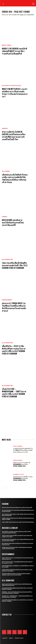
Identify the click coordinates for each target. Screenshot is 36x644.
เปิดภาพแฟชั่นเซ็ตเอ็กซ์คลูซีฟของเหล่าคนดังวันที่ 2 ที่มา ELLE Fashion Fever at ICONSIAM (15, 265)
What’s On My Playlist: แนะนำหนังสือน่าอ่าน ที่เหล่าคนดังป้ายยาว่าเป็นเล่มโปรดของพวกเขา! (15, 93)
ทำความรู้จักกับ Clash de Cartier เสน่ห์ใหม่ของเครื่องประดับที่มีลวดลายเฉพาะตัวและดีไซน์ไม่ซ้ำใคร (14, 136)
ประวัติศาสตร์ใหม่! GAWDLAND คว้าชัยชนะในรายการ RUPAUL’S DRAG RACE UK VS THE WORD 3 (17, 570)
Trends (5, 217)
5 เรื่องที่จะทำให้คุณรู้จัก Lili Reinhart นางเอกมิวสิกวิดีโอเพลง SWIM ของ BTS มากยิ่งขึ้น (18, 566)
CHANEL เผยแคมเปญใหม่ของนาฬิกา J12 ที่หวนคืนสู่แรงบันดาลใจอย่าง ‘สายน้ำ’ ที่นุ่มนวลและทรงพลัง (17, 548)
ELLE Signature (7, 260)
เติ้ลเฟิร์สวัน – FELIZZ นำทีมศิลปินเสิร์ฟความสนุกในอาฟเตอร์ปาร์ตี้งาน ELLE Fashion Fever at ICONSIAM (14, 350)
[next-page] (6, 488)
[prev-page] (3, 488)
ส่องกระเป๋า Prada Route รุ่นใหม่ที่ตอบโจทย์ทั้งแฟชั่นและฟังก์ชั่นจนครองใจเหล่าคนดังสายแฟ (14, 307)
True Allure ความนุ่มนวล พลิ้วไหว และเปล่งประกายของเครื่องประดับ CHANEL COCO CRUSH (17, 536)
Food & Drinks (18, 446)
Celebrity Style (18, 474)
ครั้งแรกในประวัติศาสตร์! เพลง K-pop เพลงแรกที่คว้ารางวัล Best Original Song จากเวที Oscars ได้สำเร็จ (16, 574)
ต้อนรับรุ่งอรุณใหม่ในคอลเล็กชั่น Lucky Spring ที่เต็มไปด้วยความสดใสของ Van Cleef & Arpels (18, 540)
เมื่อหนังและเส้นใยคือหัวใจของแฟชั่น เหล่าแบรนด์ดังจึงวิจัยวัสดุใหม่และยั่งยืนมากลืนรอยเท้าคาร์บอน (15, 178)
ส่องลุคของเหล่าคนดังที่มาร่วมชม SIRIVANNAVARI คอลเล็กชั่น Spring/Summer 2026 (23, 478)
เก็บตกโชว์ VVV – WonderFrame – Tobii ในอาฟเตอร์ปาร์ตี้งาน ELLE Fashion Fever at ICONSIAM (14, 393)
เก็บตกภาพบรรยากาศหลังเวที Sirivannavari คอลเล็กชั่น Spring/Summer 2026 (22, 464)
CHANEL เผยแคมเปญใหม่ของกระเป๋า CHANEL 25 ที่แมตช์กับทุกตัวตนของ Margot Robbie (18, 519)
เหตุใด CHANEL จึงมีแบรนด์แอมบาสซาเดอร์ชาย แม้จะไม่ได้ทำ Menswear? (18, 522)
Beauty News (7, 45)
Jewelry (5, 128)
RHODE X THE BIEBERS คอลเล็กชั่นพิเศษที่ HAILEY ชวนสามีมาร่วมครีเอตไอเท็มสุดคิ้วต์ (14, 51)
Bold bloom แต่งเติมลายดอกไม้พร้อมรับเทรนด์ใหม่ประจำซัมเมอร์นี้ (13, 222)
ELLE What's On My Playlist (12, 86)
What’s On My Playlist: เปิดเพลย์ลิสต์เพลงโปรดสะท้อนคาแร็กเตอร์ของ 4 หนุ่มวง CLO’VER (17, 562)
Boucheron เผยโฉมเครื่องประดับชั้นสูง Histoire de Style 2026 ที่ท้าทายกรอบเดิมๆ (18, 544)
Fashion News (7, 300)
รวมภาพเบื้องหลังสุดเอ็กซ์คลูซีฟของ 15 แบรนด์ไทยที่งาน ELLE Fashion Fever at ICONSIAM (17, 601)
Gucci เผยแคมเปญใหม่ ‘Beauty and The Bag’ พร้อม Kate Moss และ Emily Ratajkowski (18, 515)
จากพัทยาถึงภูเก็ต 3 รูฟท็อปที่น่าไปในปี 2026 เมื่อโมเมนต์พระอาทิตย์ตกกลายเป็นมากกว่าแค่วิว (23, 450)
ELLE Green (6, 171)
